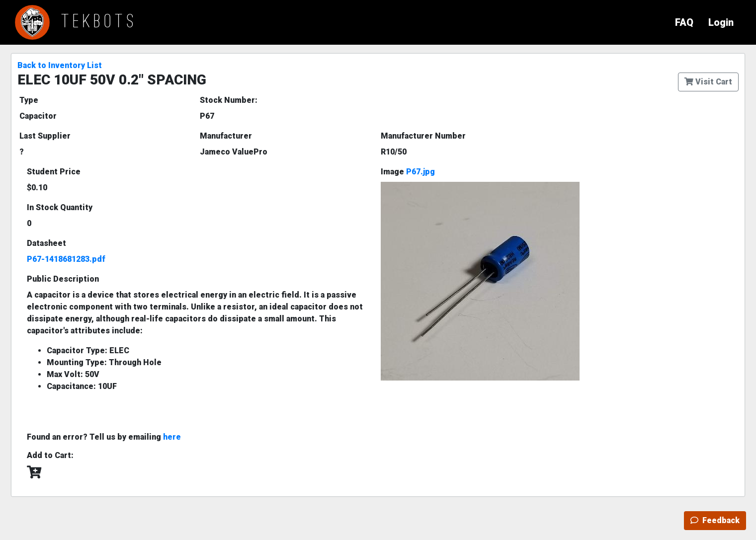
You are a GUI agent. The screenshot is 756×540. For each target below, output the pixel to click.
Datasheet (46, 243)
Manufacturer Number (423, 136)
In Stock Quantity (60, 207)
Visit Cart (708, 82)
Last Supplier (45, 136)
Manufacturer (226, 136)
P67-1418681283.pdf (66, 259)
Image (408, 172)
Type (29, 100)
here (172, 437)
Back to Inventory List (60, 65)
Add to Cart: (50, 455)
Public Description (63, 279)
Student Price (54, 172)
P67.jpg (420, 172)
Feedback (715, 520)
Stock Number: (229, 100)
